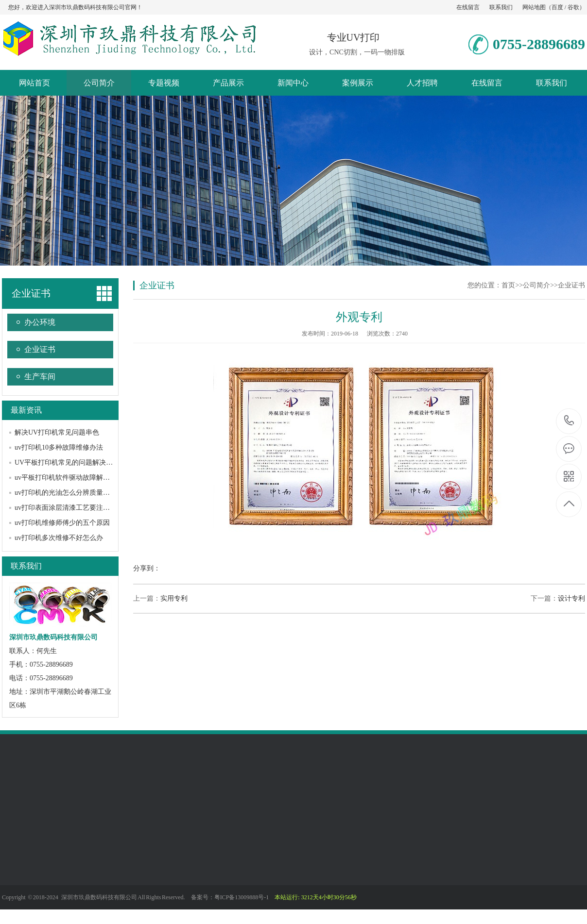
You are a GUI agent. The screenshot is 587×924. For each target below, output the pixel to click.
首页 (508, 285)
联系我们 (501, 7)
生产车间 (40, 377)
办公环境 (40, 322)
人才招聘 (422, 83)
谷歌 (573, 7)
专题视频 (164, 83)
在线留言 (468, 7)
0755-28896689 (569, 421)
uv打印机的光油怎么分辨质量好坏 (66, 493)
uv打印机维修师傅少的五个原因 (62, 523)
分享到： (147, 568)
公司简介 (99, 83)
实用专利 (174, 598)
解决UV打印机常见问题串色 (57, 432)
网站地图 (534, 7)
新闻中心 (293, 83)
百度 (557, 7)
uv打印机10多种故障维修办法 (59, 447)
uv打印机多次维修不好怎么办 (59, 538)
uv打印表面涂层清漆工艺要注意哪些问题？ (79, 508)
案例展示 (358, 83)
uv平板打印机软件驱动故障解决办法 (69, 478)
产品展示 (228, 83)
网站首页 (35, 83)
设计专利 (571, 598)
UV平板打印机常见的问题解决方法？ (70, 462)
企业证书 (31, 293)
